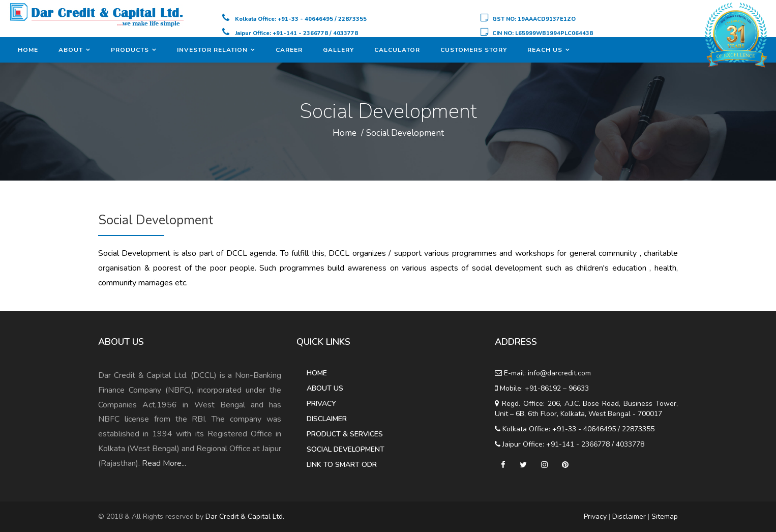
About (71, 50)
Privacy (321, 404)
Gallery (338, 50)
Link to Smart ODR (342, 465)
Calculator (397, 50)
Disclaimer (327, 419)
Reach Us (545, 50)
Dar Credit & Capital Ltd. (245, 516)
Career (289, 50)
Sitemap (665, 516)
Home (28, 50)
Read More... (164, 463)
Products (130, 50)
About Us (325, 388)
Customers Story (474, 50)
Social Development (405, 133)
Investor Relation (212, 50)
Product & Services (345, 434)
